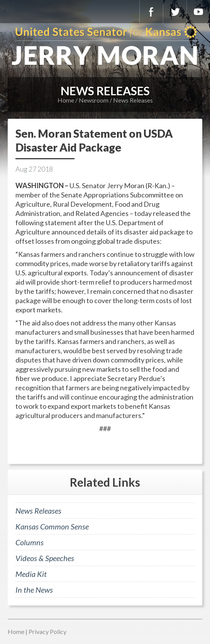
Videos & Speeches (45, 558)
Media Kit (31, 574)
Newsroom (94, 100)
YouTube (198, 12)
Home (66, 100)
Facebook (151, 12)
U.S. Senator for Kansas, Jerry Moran (105, 46)
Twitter (175, 12)
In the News (34, 590)
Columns (30, 542)
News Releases (133, 100)
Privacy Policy (47, 631)
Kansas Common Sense (52, 526)
